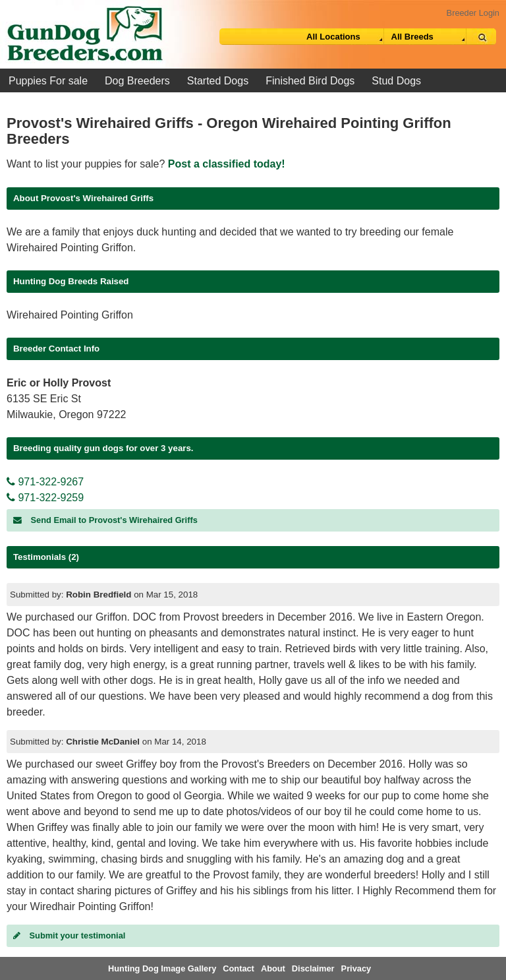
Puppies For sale (48, 81)
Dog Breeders (137, 81)
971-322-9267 (45, 482)
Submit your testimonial (69, 935)
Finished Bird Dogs (310, 81)
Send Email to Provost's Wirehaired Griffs (105, 520)
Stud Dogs (396, 81)
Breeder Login (473, 13)
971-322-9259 (45, 498)
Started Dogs (218, 81)
